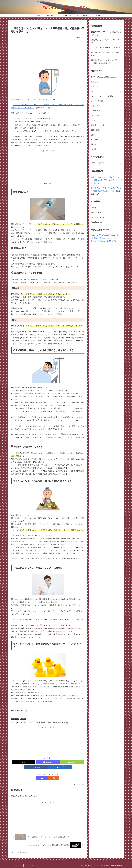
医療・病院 (15, 719)
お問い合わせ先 (29, 865)
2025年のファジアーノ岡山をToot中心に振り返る (106, 33)
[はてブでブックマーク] (60, 767)
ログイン (95, 208)
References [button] (18, 711)
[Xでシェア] (23, 762)
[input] (106, 163)
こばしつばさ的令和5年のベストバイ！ (106, 48)
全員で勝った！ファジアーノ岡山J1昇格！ (105, 41)
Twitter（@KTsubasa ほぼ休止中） (104, 241)
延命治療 (42, 723)
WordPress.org (97, 222)
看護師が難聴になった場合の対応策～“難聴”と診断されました (104, 62)
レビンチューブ (33, 723)
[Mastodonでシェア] (48, 762)
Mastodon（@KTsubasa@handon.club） (106, 235)
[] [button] (26, 710)
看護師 (23, 719)
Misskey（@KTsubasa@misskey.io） (105, 238)
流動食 (49, 723)
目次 (46, 184)
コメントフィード (98, 217)
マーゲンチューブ (22, 723)
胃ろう (65, 723)
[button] (27, 236)
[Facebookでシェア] (36, 767)
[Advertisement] (48, 53)
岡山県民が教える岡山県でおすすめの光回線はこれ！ (106, 54)
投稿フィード (96, 213)
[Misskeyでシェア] (72, 762)
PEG (14, 723)
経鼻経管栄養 (57, 723)
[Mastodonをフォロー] (46, 778)
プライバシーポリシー (17, 865)
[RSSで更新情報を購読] (50, 778)
